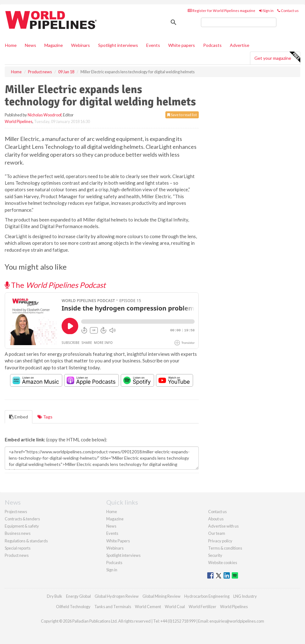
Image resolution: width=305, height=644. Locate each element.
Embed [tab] (19, 417)
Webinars (80, 45)
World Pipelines (19, 121)
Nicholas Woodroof (44, 115)
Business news (18, 533)
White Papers (118, 541)
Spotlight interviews (118, 45)
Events (153, 45)
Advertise (240, 45)
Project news (16, 512)
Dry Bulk (55, 596)
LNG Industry (245, 596)
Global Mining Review (161, 596)
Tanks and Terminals (113, 607)
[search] (239, 22)
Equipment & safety (22, 526)
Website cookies (223, 563)
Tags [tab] (45, 417)
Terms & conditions (225, 548)
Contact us (288, 11)
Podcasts (212, 45)
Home (11, 45)
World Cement (148, 607)
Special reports (18, 548)
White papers (182, 45)
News (111, 526)
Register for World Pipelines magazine (222, 11)
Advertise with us (223, 526)
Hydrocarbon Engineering (207, 596)
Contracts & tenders (22, 519)
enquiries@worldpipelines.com (237, 621)
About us (216, 519)
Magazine (54, 45)
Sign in (266, 11)
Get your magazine (277, 57)
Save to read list (182, 115)
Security (215, 555)
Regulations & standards (26, 541)
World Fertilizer (202, 607)
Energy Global (78, 596)
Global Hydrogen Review (117, 596)
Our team (217, 533)
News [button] (30, 45)
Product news (17, 555)
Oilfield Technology (73, 607)
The (55, 285)
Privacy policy (220, 541)
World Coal (175, 607)
